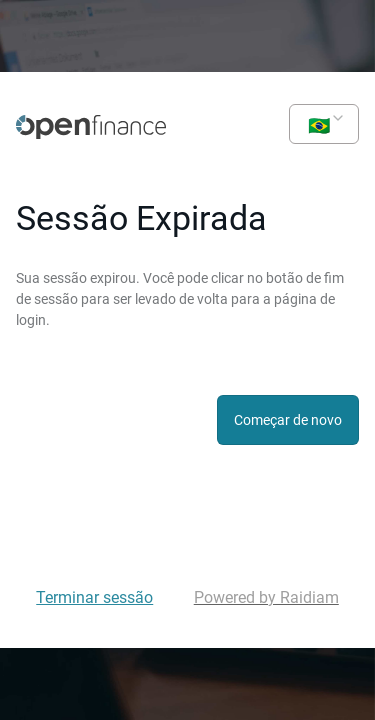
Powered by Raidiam (266, 597)
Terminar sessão (94, 597)
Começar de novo (288, 420)
